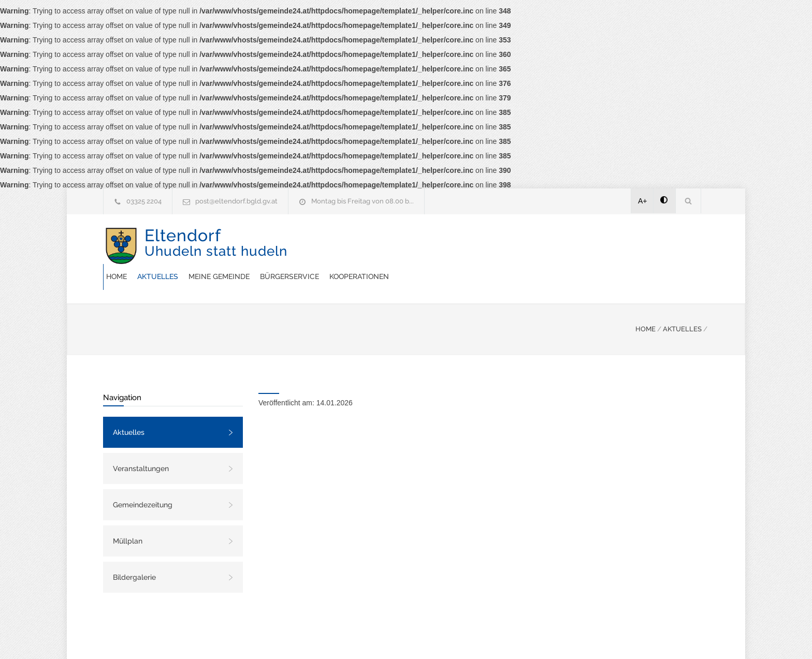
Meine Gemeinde (418, 245)
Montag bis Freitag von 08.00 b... (363, 201)
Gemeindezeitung (143, 479)
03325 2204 (144, 201)
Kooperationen (559, 245)
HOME (646, 303)
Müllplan (128, 515)
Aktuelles (357, 245)
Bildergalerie (134, 551)
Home (316, 245)
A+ (643, 201)
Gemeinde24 (319, 637)
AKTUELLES (682, 303)
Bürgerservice (489, 245)
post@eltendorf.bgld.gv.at (236, 201)
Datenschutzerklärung (541, 637)
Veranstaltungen (141, 443)
